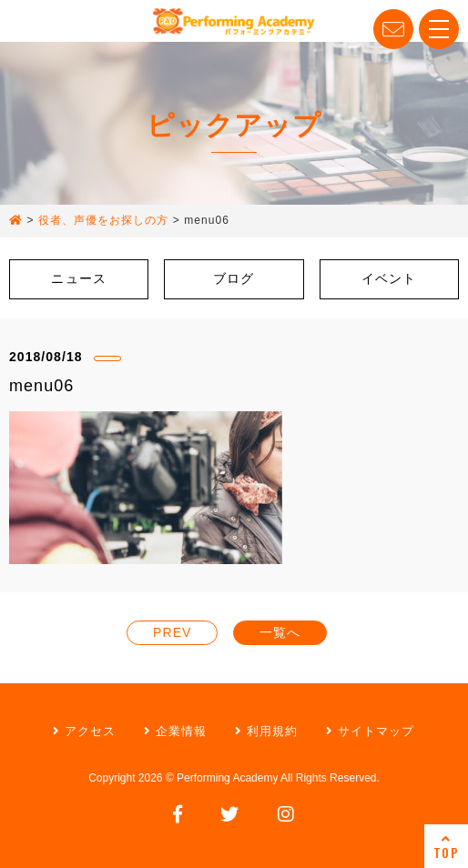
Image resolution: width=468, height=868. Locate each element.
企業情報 (175, 731)
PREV (172, 632)
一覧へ (280, 632)
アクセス (84, 731)
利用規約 (266, 731)
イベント (389, 278)
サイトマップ (370, 731)
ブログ (234, 278)
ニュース (78, 278)
